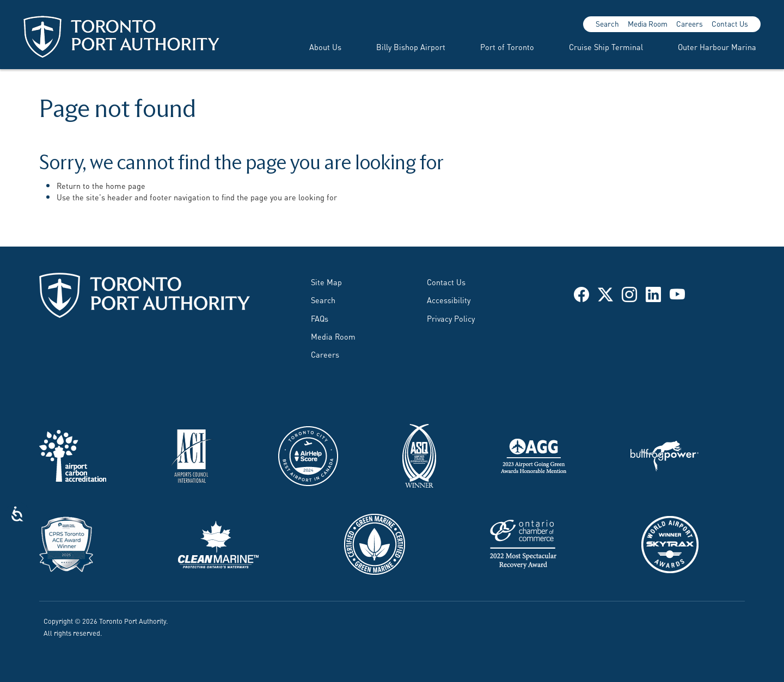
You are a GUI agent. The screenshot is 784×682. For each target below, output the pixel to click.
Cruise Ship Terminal (606, 47)
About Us (325, 47)
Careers (690, 23)
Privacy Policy (451, 318)
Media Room (648, 23)
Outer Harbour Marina (717, 47)
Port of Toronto (507, 47)
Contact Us (730, 23)
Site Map (326, 282)
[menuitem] (312, 47)
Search (607, 23)
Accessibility (449, 300)
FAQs (320, 318)
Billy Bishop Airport (411, 47)
